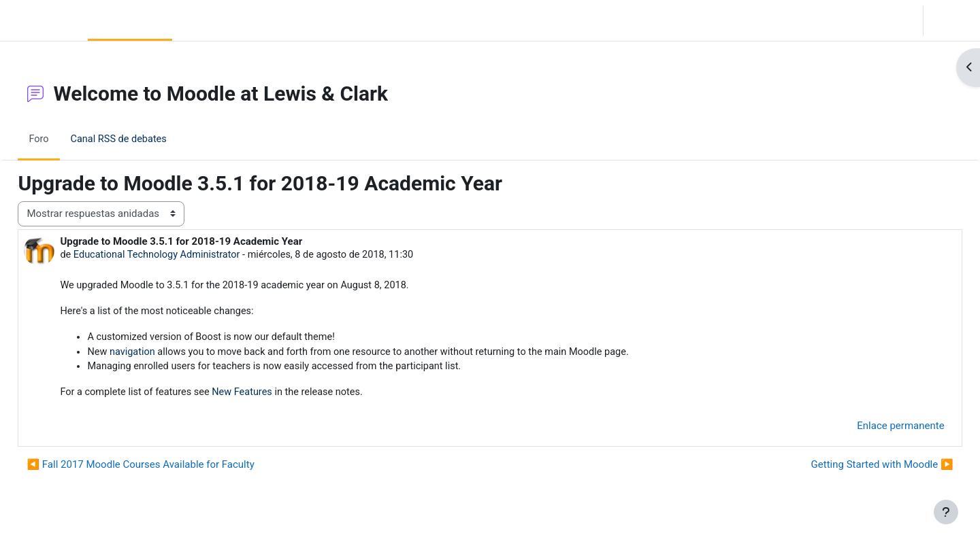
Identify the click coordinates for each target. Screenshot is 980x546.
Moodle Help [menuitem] (300, 20)
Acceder (950, 20)
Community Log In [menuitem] (219, 20)
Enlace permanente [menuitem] (870, 429)
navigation (164, 354)
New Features (279, 396)
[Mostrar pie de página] (946, 512)
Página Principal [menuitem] (130, 20)
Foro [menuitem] (69, 139)
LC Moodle (41, 20)
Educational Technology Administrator (190, 255)
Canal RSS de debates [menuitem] (151, 139)
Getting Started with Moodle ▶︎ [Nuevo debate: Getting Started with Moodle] (852, 468)
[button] (837, 20)
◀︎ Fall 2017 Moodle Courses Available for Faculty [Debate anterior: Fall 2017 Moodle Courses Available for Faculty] (171, 468)
